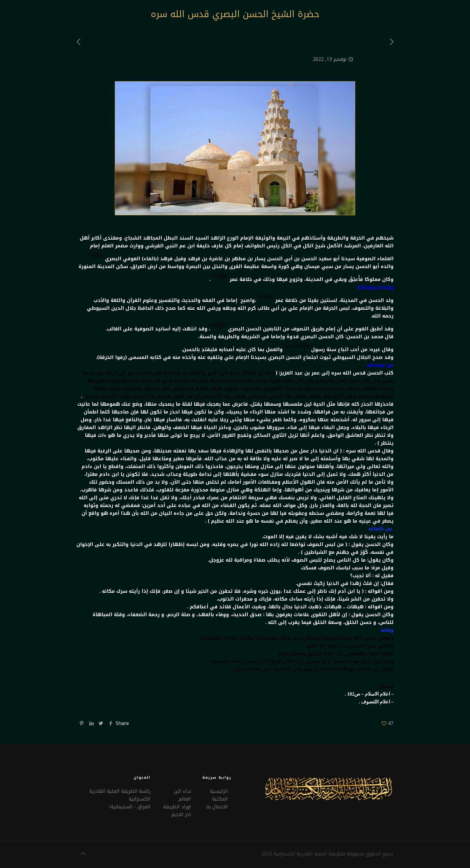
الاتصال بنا (217, 807)
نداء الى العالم (182, 795)
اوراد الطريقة (177, 807)
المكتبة (220, 799)
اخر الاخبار (181, 814)
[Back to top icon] (83, 854)
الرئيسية (219, 791)
